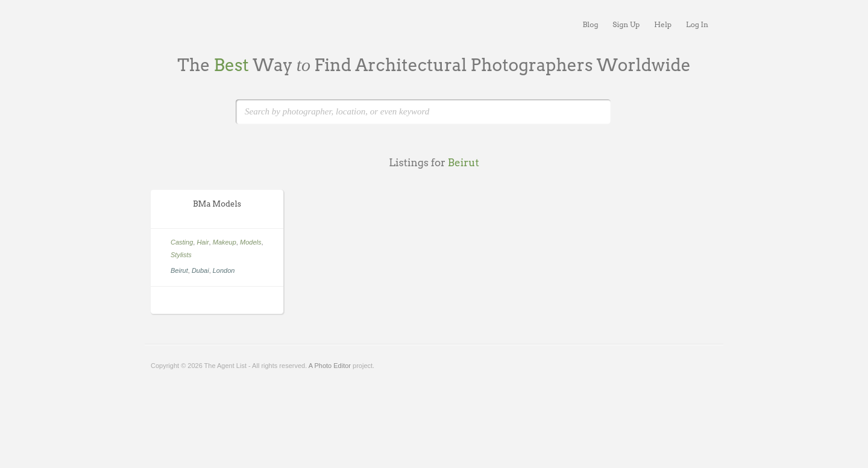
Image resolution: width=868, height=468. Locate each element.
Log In (697, 24)
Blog (590, 24)
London (224, 270)
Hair (203, 242)
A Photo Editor (330, 366)
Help (663, 24)
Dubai (200, 270)
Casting (182, 242)
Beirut (179, 270)
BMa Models (217, 204)
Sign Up (626, 24)
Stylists (181, 255)
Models (250, 242)
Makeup (225, 242)
